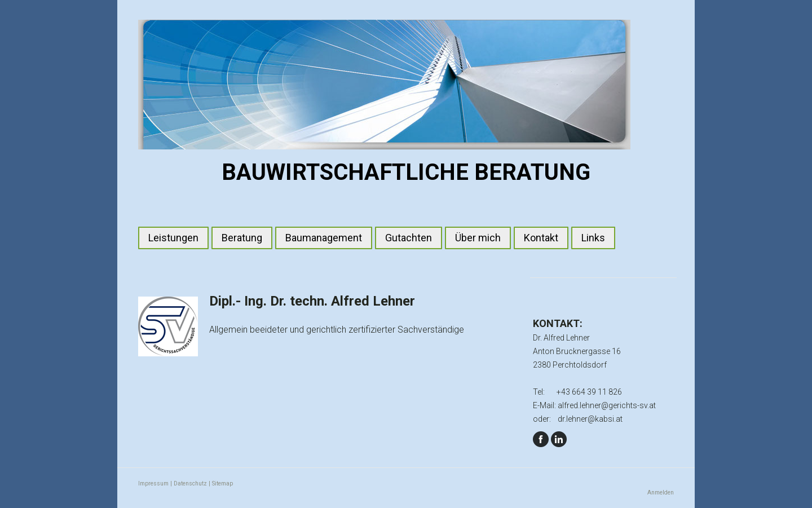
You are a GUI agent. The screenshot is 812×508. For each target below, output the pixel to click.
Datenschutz (190, 483)
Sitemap (222, 483)
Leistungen (173, 238)
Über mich (478, 238)
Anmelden (661, 492)
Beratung (242, 238)
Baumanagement (324, 238)
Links (593, 238)
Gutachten (409, 238)
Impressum (153, 483)
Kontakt (541, 238)
